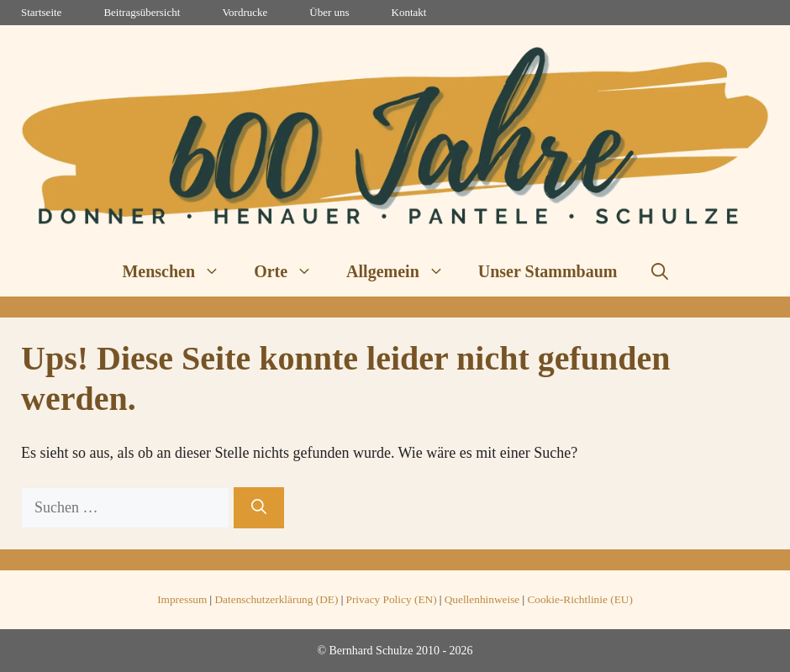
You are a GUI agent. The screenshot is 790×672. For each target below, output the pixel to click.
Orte (292, 271)
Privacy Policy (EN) (392, 599)
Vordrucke (245, 12)
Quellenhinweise (482, 599)
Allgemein (404, 271)
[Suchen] (259, 508)
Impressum (182, 599)
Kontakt (409, 12)
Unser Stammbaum (548, 271)
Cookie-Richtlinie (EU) (579, 599)
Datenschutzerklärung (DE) (276, 599)
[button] (660, 271)
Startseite (41, 12)
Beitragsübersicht (142, 12)
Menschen (179, 271)
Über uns (329, 12)
